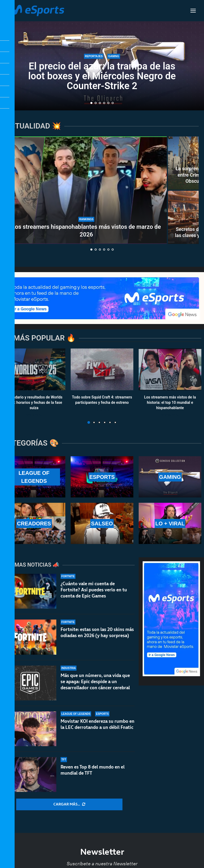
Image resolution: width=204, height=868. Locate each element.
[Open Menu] (193, 11)
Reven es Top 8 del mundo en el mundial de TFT (93, 773)
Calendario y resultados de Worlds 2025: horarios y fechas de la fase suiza (34, 403)
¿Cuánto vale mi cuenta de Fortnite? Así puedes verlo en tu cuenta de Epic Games (94, 590)
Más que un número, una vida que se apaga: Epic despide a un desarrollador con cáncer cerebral (95, 682)
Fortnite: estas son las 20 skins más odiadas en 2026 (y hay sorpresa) (97, 632)
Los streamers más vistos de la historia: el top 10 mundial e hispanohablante (170, 403)
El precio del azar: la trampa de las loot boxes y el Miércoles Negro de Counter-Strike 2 (102, 76)
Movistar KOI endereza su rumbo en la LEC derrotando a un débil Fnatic (97, 724)
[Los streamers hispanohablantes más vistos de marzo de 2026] (86, 190)
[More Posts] (69, 804)
